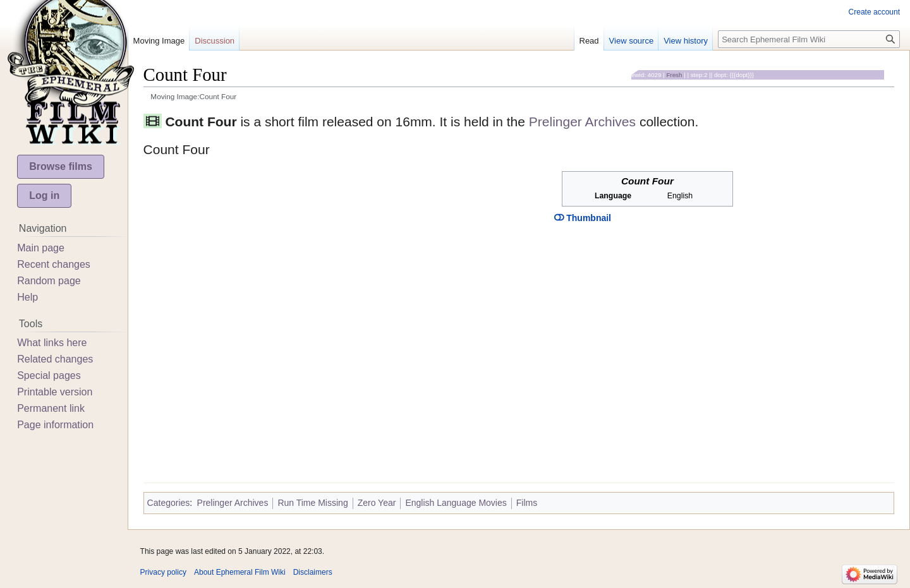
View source (632, 41)
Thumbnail (583, 218)
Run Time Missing (312, 503)
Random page (49, 281)
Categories (169, 503)
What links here (52, 343)
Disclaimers (313, 572)
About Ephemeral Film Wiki (240, 572)
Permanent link (51, 408)
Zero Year (377, 503)
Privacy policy (163, 572)
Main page (41, 248)
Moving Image (159, 41)
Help (27, 297)
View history (686, 41)
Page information (55, 425)
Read (589, 41)
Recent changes (54, 264)
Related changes (55, 359)
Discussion (215, 41)
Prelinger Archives (582, 122)
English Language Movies (456, 503)
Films (527, 503)
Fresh (674, 75)
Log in (44, 195)
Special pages (49, 375)
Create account (874, 12)
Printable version (55, 392)
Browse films (61, 166)
